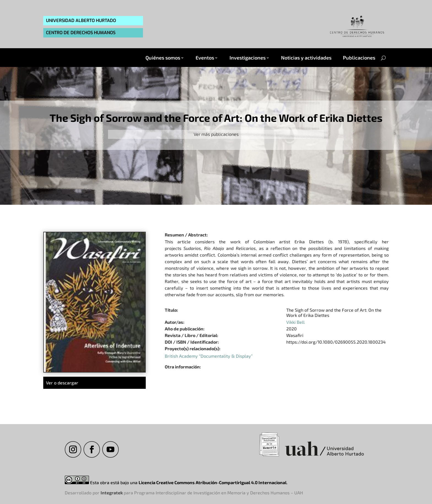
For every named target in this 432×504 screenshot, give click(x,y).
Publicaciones (359, 58)
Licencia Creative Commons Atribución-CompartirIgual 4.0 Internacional (213, 482)
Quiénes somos (163, 58)
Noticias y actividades (306, 58)
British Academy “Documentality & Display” (209, 356)
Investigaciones (248, 58)
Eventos (205, 58)
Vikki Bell (295, 322)
